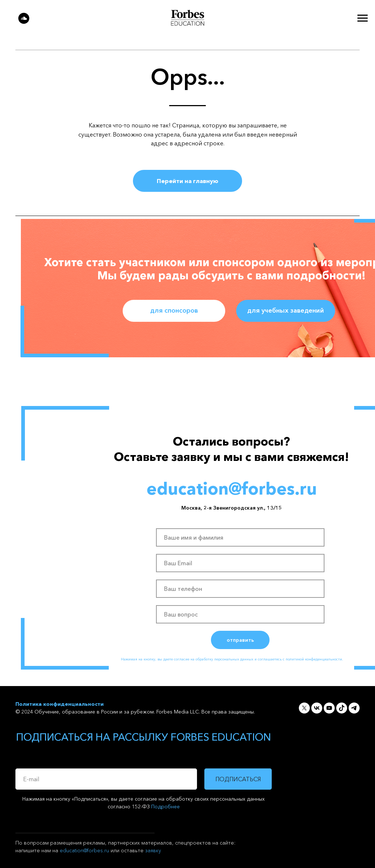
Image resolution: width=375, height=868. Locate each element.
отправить (240, 640)
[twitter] (304, 708)
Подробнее (166, 806)
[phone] (240, 589)
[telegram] (354, 708)
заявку (153, 850)
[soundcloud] (24, 22)
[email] (240, 563)
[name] (240, 537)
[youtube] (329, 708)
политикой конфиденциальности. (314, 659)
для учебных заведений (286, 310)
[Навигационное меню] (363, 18)
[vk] (317, 708)
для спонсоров (174, 310)
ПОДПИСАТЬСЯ (238, 779)
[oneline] (240, 614)
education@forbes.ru (84, 850)
